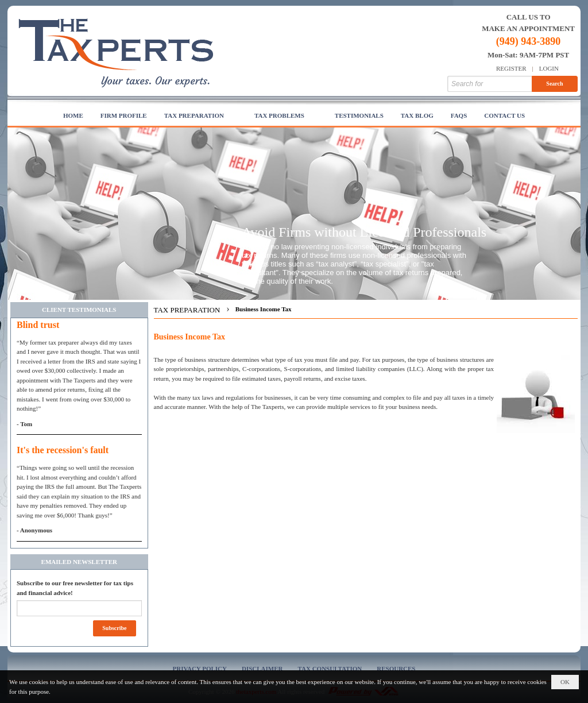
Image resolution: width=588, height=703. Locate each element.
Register (511, 68)
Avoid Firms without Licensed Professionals (364, 232)
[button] (201, 116)
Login (549, 68)
